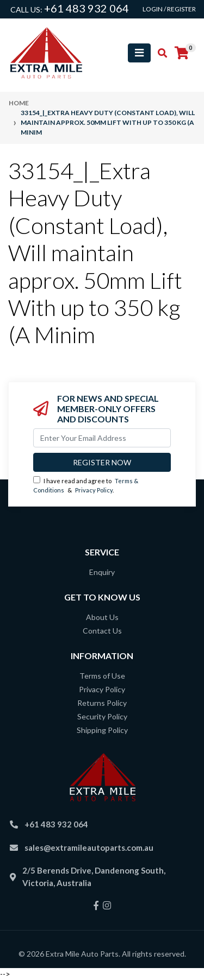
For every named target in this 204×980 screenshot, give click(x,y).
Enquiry (102, 572)
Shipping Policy (102, 730)
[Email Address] (102, 438)
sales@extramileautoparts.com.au (89, 848)
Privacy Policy (94, 490)
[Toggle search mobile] (159, 53)
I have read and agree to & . (86, 485)
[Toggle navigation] (139, 53)
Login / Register (169, 9)
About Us (102, 617)
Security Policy (102, 716)
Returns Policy (102, 703)
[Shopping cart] (182, 53)
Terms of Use (102, 676)
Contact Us (102, 631)
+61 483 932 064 (86, 8)
